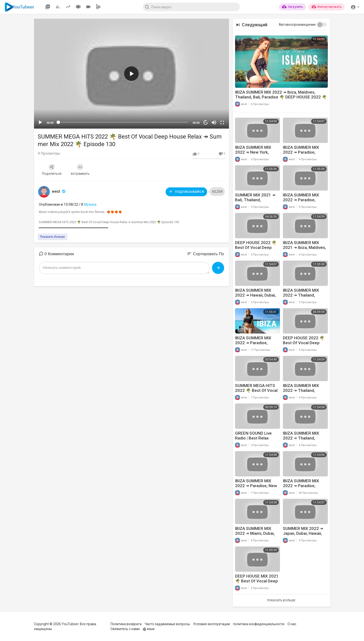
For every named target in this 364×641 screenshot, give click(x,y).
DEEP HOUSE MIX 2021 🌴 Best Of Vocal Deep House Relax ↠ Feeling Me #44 (257, 583)
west (59, 191)
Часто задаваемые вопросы (167, 624)
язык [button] (149, 629)
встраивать (80, 170)
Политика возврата (126, 624)
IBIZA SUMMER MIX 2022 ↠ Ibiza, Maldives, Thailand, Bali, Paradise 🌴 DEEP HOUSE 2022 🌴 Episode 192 (281, 97)
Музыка (90, 204)
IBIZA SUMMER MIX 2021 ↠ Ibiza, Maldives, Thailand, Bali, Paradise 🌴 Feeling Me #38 (305, 250)
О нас (292, 624)
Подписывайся (186, 191)
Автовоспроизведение (297, 25)
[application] (131, 74)
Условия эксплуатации (212, 624)
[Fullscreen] (222, 123)
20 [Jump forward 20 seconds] (206, 122)
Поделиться (52, 170)
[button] (355, 7)
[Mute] (214, 123)
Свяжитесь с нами (125, 629)
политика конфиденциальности (259, 624)
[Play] (40, 123)
